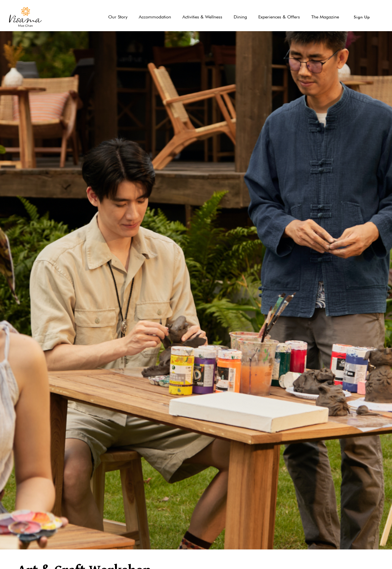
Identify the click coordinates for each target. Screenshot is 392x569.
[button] (362, 17)
